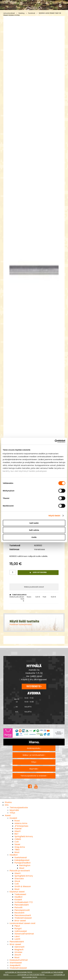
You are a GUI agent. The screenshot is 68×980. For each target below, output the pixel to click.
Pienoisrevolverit (23, 915)
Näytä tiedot (54, 516)
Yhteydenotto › (34, 686)
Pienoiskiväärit (22, 905)
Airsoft (18, 955)
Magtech (19, 950)
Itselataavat (21, 857)
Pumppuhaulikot (23, 863)
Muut (17, 852)
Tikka (17, 850)
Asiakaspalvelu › (34, 748)
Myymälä (14, 810)
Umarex (18, 952)
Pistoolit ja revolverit (20, 871)
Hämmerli (19, 947)
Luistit (17, 939)
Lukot (17, 936)
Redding (21, 13)
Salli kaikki (34, 523)
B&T (16, 834)
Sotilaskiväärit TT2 (24, 902)
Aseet (8, 815)
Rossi (17, 821)
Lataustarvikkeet (9, 13)
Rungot (18, 929)
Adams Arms (21, 823)
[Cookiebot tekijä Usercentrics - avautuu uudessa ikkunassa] (55, 441)
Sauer (17, 844)
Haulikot (14, 855)
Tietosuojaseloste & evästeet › (34, 776)
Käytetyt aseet (17, 892)
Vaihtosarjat (21, 931)
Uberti (18, 831)
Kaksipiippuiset (22, 860)
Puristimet (32, 13)
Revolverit (19, 913)
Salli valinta (34, 530)
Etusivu (8, 802)
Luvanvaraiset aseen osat (23, 923)
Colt (17, 842)
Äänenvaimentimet (24, 934)
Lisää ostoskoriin (38, 572)
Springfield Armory (24, 836)
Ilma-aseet (20, 921)
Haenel (18, 829)
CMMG (18, 839)
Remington (25, 865)
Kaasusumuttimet (19, 960)
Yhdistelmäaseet (23, 918)
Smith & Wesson (23, 886)
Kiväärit (13, 818)
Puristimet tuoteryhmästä (21, 624)
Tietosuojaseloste (19, 808)
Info (7, 805)
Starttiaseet (16, 963)
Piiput (17, 926)
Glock (17, 881)
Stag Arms (20, 847)
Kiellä (34, 537)
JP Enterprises (21, 826)
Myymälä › (34, 769)
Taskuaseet (20, 894)
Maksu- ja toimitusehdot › (34, 755)
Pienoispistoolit (22, 910)
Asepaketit (15, 965)
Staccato (19, 879)
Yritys (12, 813)
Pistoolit (18, 907)
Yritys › (34, 762)
